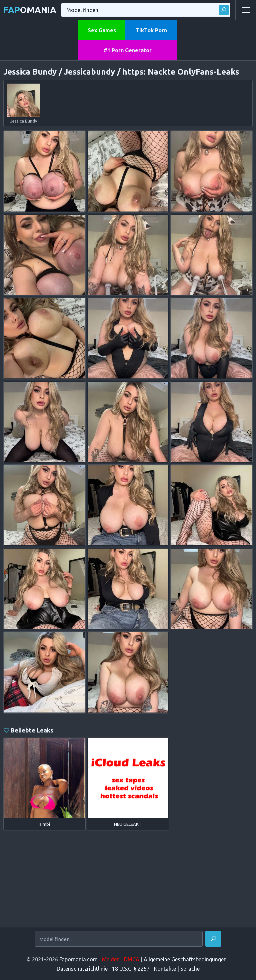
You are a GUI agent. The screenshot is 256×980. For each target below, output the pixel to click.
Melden (111, 959)
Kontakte (165, 969)
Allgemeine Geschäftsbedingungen (185, 959)
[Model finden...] (119, 939)
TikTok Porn (151, 30)
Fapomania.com (78, 959)
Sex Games (102, 30)
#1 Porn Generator (128, 50)
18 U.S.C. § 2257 (131, 969)
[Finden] (213, 939)
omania (30, 10)
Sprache (190, 969)
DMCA (132, 959)
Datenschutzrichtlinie (82, 969)
